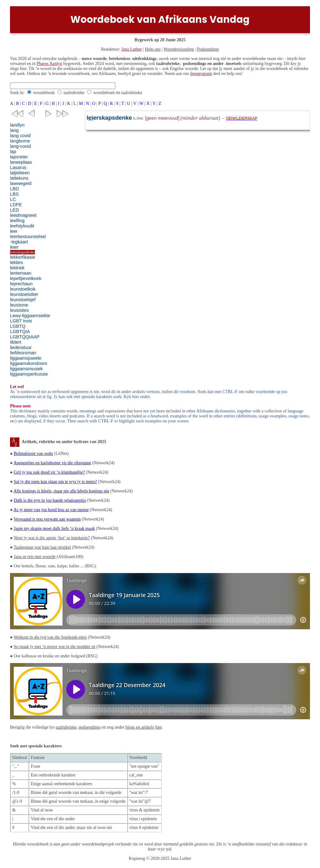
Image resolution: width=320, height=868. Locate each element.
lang (14, 130)
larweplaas (21, 162)
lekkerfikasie (23, 257)
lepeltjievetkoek (26, 278)
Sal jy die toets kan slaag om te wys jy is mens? (55, 482)
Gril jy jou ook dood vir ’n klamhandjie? (49, 472)
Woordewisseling (179, 49)
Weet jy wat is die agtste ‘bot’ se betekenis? (52, 538)
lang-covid (20, 146)
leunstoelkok (23, 289)
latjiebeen (20, 173)
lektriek (17, 268)
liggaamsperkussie (29, 374)
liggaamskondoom (29, 363)
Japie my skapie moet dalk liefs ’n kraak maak (54, 529)
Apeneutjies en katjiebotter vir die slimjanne (52, 463)
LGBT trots (21, 321)
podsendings (90, 727)
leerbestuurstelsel (28, 237)
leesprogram (201, 74)
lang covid (20, 136)
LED (15, 210)
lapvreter (19, 157)
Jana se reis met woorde (35, 557)
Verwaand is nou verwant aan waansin (47, 519)
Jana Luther (132, 49)
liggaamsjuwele (26, 358)
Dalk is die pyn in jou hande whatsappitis (50, 500)
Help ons (153, 49)
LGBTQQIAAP (25, 337)
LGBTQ (18, 326)
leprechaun (21, 284)
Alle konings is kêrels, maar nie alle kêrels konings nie (61, 491)
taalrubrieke (74, 93)
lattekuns (19, 178)
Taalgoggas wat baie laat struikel (42, 547)
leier (14, 247)
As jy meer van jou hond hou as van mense (51, 510)
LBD (15, 189)
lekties (17, 262)
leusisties (19, 310)
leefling (17, 221)
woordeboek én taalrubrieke (117, 93)
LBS (14, 194)
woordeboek (44, 93)
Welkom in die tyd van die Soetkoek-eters (50, 637)
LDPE (16, 205)
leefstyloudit (22, 226)
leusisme (19, 305)
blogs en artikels (140, 727)
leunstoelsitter (24, 294)
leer (14, 231)
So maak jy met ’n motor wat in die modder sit (55, 647)
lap (13, 152)
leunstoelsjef (23, 300)
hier (159, 727)
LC (13, 199)
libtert (16, 342)
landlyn (17, 125)
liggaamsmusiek (26, 369)
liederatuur (21, 347)
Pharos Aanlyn (49, 64)
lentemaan (21, 273)
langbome (20, 141)
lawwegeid (21, 183)
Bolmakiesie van (33, 454)
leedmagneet (23, 215)
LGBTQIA (20, 332)
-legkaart (19, 242)
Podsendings (208, 49)
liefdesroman (23, 353)
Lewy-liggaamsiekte (30, 316)
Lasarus (18, 167)
